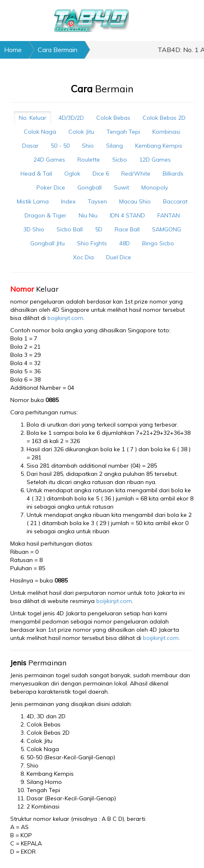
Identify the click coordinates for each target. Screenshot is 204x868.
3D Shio (34, 229)
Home (13, 50)
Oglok (72, 174)
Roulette (89, 160)
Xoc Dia (83, 257)
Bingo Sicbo (158, 243)
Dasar (30, 146)
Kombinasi (166, 132)
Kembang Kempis (159, 146)
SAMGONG (167, 229)
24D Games (49, 160)
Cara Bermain (58, 50)
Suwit (121, 187)
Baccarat (175, 201)
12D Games (155, 160)
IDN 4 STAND (127, 215)
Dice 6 (101, 174)
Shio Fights (92, 243)
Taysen (97, 201)
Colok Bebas (113, 118)
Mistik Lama (33, 201)
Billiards (173, 174)
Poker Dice (51, 187)
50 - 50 (60, 146)
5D (99, 229)
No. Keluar (33, 118)
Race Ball (127, 229)
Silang (114, 146)
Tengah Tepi (123, 132)
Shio (88, 146)
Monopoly (155, 187)
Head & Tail (36, 174)
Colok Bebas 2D (164, 118)
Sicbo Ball (70, 229)
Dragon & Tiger (45, 215)
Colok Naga (40, 132)
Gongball (90, 187)
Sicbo (120, 160)
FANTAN (169, 215)
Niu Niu (88, 215)
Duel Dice (119, 257)
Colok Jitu (81, 132)
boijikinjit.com (65, 318)
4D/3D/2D (71, 118)
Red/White (136, 174)
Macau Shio (135, 201)
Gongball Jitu (48, 243)
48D (125, 243)
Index (68, 201)
